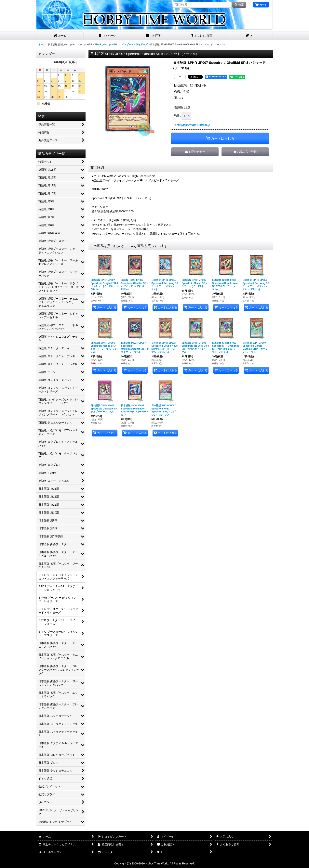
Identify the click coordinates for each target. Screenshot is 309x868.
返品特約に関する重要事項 (192, 125)
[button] (245, 152)
